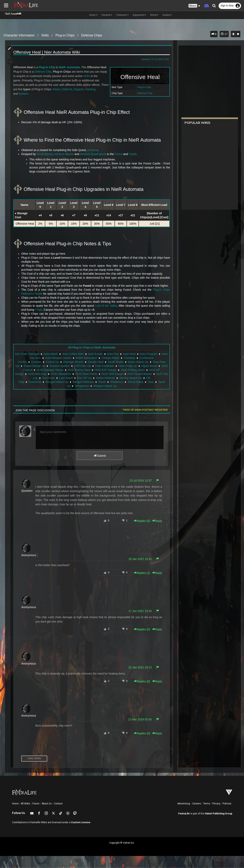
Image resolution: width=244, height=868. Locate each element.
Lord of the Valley (106, 318)
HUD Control (36, 382)
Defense (76, 89)
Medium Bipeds (65, 154)
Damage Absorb (73, 374)
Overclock (35, 394)
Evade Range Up (44, 378)
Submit (99, 468)
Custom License (81, 834)
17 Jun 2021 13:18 (139, 623)
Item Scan (51, 390)
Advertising (184, 816)
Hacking (99, 89)
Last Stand (69, 390)
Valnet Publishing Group (218, 826)
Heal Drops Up (137, 378)
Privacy (216, 816)
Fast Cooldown (114, 378)
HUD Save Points (91, 386)
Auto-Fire (124, 366)
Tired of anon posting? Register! (144, 422)
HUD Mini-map (42, 386)
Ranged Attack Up (57, 394)
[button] (194, 6)
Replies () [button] (141, 533)
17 (224, 34)
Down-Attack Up (138, 374)
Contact (58, 816)
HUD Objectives (66, 386)
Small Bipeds (45, 154)
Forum (36, 816)
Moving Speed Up (133, 390)
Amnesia (93, 150)
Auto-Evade (106, 366)
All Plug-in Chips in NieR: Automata (92, 359)
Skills (45, 35)
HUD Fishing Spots (144, 382)
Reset (102, 394)
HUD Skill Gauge (117, 386)
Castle (133, 154)
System (24, 94)
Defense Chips (92, 35)
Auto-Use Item (43, 370)
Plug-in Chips (65, 35)
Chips (39, 322)
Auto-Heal (140, 366)
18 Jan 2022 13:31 (139, 571)
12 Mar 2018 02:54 (139, 731)
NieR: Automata (70, 67)
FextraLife (184, 826)
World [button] (154, 15)
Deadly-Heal (95, 374)
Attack (65, 89)
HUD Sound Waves (145, 386)
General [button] (107, 15)
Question (27, 503)
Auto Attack (61, 366)
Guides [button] (167, 15)
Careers (197, 816)
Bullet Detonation (97, 370)
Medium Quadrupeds (94, 154)
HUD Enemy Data (91, 382)
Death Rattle (115, 374)
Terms (207, 816)
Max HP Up (87, 390)
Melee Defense (108, 390)
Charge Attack (121, 370)
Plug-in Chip (143, 87)
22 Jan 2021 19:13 (139, 679)
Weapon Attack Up (105, 398)
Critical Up (52, 374)
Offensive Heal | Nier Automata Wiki (47, 52)
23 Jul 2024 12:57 (140, 493)
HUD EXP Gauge (117, 382)
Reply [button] (156, 533)
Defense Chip (144, 93)
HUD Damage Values (62, 382)
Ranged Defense (83, 394)
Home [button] (93, 15)
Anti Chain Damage (38, 366)
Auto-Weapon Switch (69, 370)
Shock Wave (135, 394)
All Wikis (26, 816)
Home (15, 816)
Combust (140, 370)
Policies (227, 816)
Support (87, 89)
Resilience (117, 394)
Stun (151, 394)
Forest (119, 154)
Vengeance (82, 398)
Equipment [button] (139, 15)
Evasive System (69, 378)
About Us (47, 816)
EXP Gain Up (92, 378)
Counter (36, 374)
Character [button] (122, 15)
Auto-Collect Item (84, 366)
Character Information (19, 35)
